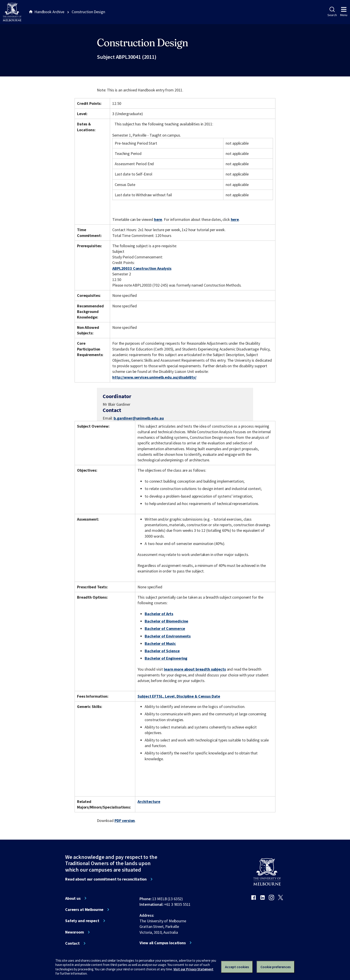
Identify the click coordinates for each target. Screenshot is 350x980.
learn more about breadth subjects (195, 669)
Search (332, 12)
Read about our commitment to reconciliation (106, 879)
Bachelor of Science (162, 651)
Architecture (149, 802)
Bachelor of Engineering (166, 658)
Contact (72, 943)
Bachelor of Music (160, 643)
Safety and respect (82, 921)
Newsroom (75, 932)
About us (73, 898)
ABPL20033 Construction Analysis (142, 268)
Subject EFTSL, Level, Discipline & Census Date (179, 696)
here (158, 219)
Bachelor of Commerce (165, 628)
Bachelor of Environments (168, 636)
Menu (344, 12)
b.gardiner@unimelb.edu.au (139, 418)
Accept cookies (237, 967)
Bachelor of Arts (159, 614)
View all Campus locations (163, 943)
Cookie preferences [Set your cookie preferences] (276, 967)
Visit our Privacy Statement (193, 969)
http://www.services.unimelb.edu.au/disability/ (154, 377)
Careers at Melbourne (84, 910)
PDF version (125, 821)
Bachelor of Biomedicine (166, 621)
